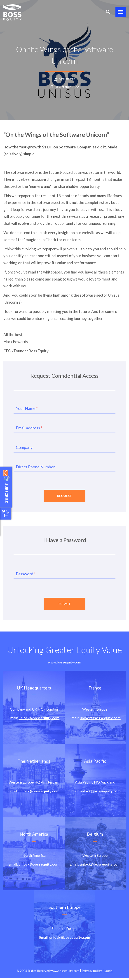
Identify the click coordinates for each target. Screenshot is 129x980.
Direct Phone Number (35, 467)
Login (108, 973)
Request (64, 496)
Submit (65, 606)
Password (26, 575)
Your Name (27, 408)
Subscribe (6, 494)
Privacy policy (92, 973)
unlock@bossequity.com (39, 720)
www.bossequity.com (64, 664)
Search (108, 12)
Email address (29, 428)
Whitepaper (64, 79)
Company (24, 447)
